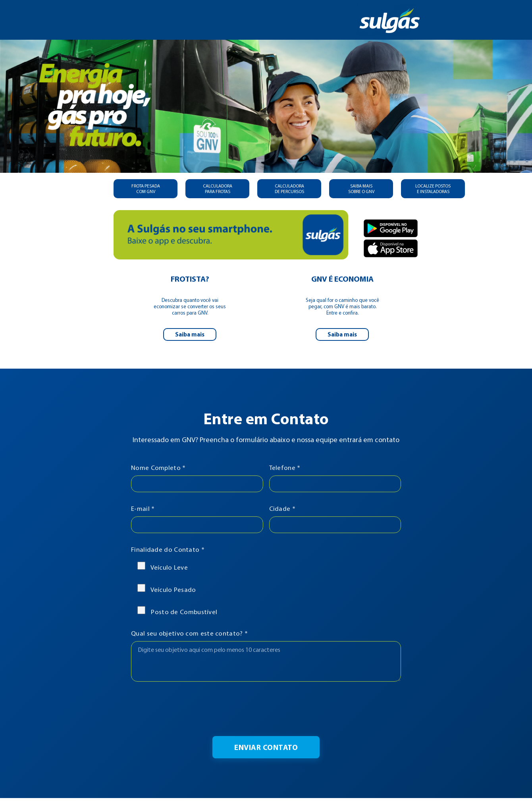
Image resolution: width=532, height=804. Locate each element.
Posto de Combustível (177, 611)
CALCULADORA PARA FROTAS (218, 189)
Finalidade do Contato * (168, 549)
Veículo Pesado (167, 589)
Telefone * (285, 467)
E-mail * (143, 508)
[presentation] (266, 709)
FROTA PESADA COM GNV (146, 189)
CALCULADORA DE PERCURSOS (289, 189)
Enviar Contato (266, 747)
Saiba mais (190, 334)
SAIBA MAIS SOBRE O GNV (361, 189)
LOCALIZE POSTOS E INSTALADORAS (433, 189)
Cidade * (282, 508)
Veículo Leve (163, 566)
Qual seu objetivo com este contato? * (189, 633)
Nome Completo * (158, 467)
